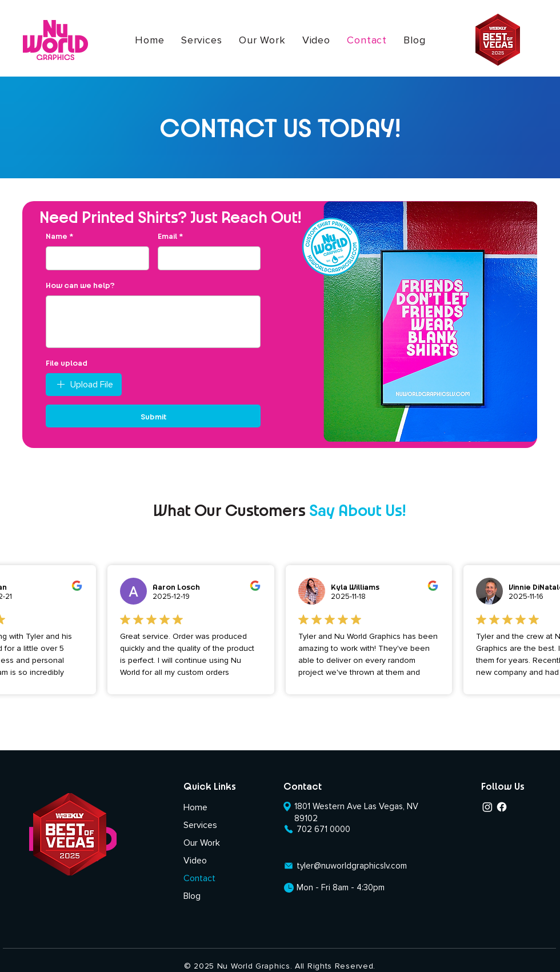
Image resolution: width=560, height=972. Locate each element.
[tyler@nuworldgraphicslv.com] (347, 865)
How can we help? (80, 285)
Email (170, 236)
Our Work (202, 843)
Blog (192, 896)
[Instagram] (487, 807)
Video (195, 861)
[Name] (94, 258)
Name (59, 236)
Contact (199, 878)
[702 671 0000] (317, 829)
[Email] (206, 258)
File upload (67, 362)
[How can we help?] (153, 322)
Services (200, 825)
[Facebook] (502, 807)
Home (195, 807)
